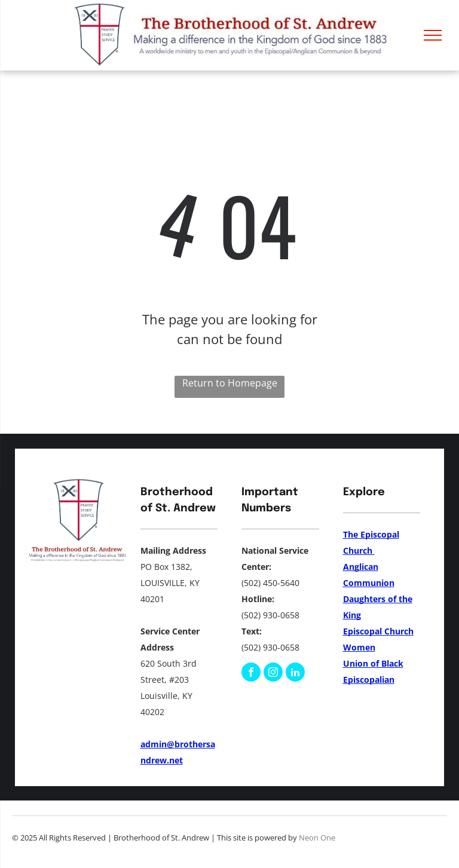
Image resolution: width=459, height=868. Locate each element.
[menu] (433, 35)
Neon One (317, 838)
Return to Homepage (230, 383)
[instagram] (273, 674)
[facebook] (251, 674)
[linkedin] (295, 674)
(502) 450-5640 (270, 583)
